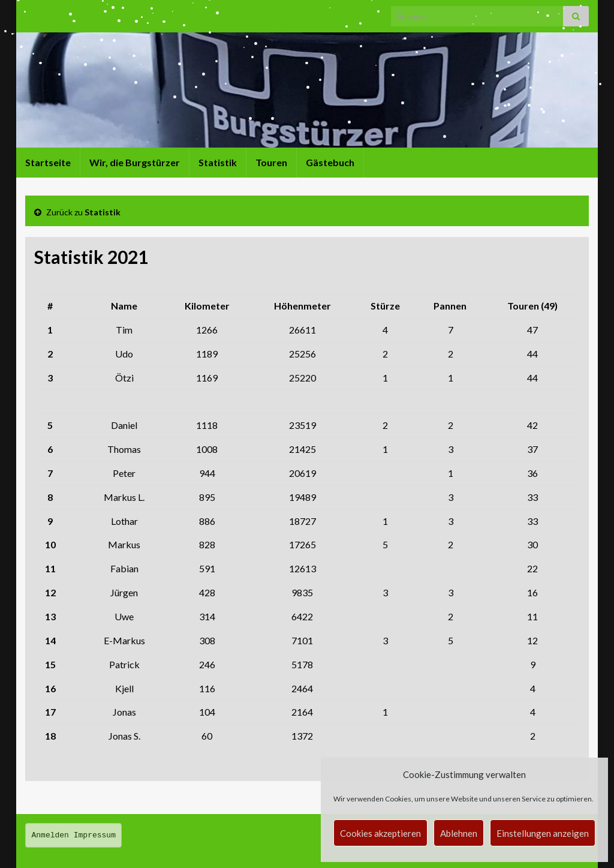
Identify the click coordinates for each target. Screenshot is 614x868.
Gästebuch (330, 162)
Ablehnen (459, 833)
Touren (271, 162)
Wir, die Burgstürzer (135, 162)
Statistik (218, 162)
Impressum (95, 835)
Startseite (48, 162)
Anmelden (50, 835)
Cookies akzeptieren (380, 833)
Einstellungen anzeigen (543, 833)
